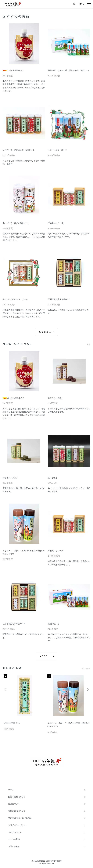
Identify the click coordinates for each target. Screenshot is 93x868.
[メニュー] (89, 4)
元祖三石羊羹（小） (12, 723)
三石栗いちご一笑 (56, 223)
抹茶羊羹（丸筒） (10, 478)
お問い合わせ (14, 846)
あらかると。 (54, 478)
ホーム (11, 790)
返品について (14, 804)
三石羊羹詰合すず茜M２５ (59, 299)
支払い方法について (17, 811)
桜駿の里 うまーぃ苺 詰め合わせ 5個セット (69, 70)
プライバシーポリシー (18, 825)
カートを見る (14, 839)
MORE (44, 656)
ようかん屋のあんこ (14, 70)
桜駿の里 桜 (54, 624)
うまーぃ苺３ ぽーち (58, 150)
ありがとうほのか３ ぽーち (15, 299)
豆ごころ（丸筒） (56, 398)
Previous (6, 690)
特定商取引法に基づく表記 (20, 818)
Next (87, 690)
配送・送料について (17, 797)
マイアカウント (15, 832)
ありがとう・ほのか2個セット (16, 223)
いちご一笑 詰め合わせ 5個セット (19, 150)
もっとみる (45, 332)
